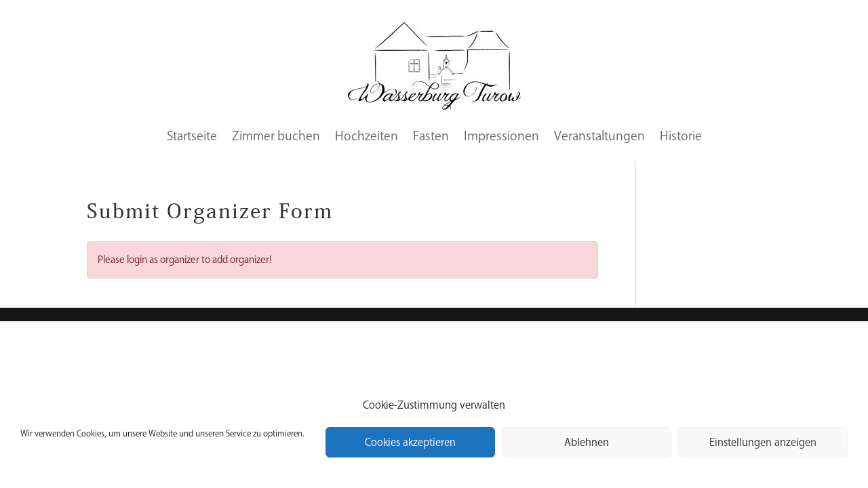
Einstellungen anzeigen (763, 442)
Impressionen (501, 136)
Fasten (431, 136)
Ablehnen (587, 442)
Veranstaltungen (599, 136)
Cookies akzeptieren (410, 442)
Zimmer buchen (276, 136)
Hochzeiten (367, 136)
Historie (681, 136)
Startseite (192, 136)
